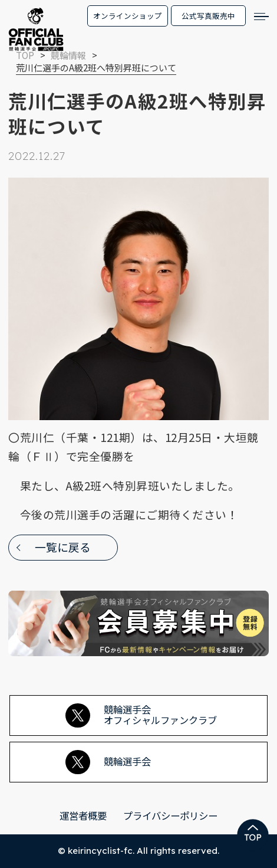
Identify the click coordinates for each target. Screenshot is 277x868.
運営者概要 (83, 815)
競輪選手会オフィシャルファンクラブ (141, 715)
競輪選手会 (108, 762)
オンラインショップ (128, 16)
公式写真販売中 (208, 16)
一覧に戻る (63, 547)
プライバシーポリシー (170, 815)
